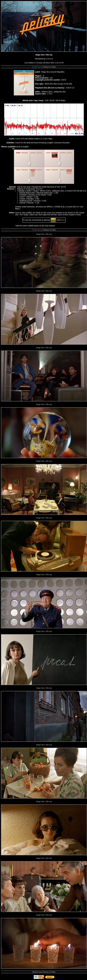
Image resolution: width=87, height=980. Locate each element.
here (63, 220)
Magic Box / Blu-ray (44, 234)
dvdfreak (49, 59)
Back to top (37, 972)
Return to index (50, 67)
